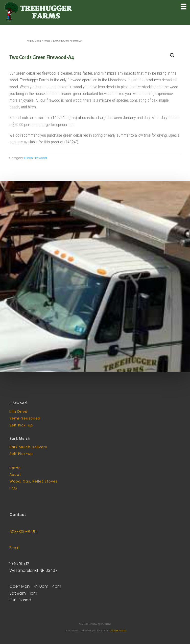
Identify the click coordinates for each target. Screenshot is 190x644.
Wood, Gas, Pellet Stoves (34, 481)
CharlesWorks (118, 631)
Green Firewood (43, 41)
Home (30, 41)
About (15, 475)
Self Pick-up (21, 425)
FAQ (13, 488)
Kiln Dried (18, 412)
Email (14, 548)
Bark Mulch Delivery (28, 447)
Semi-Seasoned (25, 418)
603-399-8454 (24, 532)
